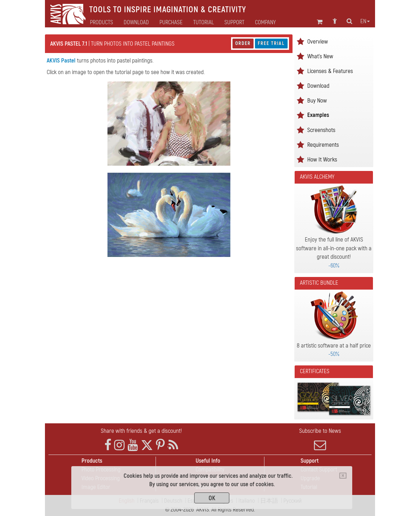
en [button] (365, 21)
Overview (318, 42)
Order (243, 43)
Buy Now (317, 101)
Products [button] (101, 22)
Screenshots (321, 130)
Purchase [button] (171, 22)
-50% (334, 354)
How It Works (322, 160)
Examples (318, 115)
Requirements (323, 145)
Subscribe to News (320, 439)
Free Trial (271, 43)
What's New (320, 56)
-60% (334, 266)
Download (136, 22)
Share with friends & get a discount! (141, 431)
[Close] (343, 476)
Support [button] (234, 22)
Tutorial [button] (204, 22)
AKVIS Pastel (61, 61)
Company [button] (265, 22)
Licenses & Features (330, 71)
